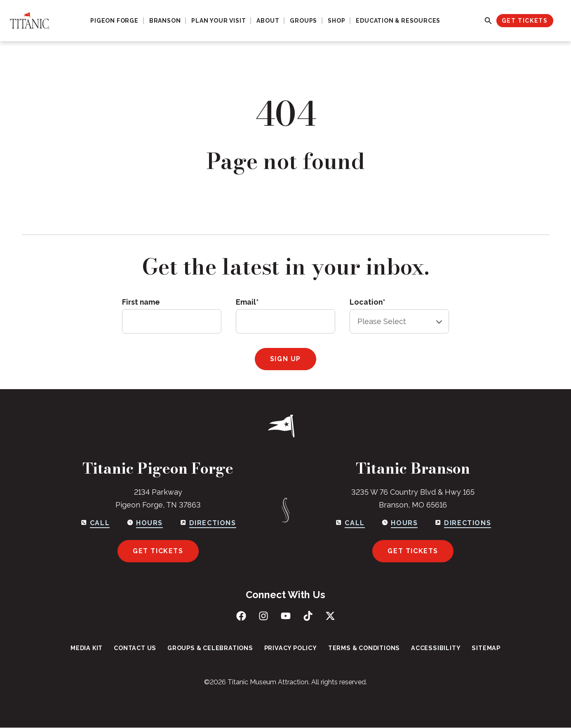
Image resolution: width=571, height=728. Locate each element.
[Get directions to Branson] (463, 524)
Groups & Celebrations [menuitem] (212, 648)
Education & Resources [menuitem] (398, 21)
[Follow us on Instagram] (263, 616)
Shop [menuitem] (336, 21)
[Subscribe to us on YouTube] (286, 616)
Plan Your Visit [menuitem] (219, 21)
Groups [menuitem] (303, 21)
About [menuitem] (268, 21)
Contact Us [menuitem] (138, 648)
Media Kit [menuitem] (91, 648)
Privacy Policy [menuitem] (291, 648)
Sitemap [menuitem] (482, 648)
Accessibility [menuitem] (433, 648)
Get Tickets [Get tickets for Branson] (413, 551)
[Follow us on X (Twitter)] (330, 616)
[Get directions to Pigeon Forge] (208, 524)
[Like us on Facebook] (241, 616)
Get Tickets (525, 21)
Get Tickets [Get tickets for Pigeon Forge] (158, 551)
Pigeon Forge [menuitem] (114, 21)
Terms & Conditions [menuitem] (363, 648)
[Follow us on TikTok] (308, 616)
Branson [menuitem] (165, 21)
